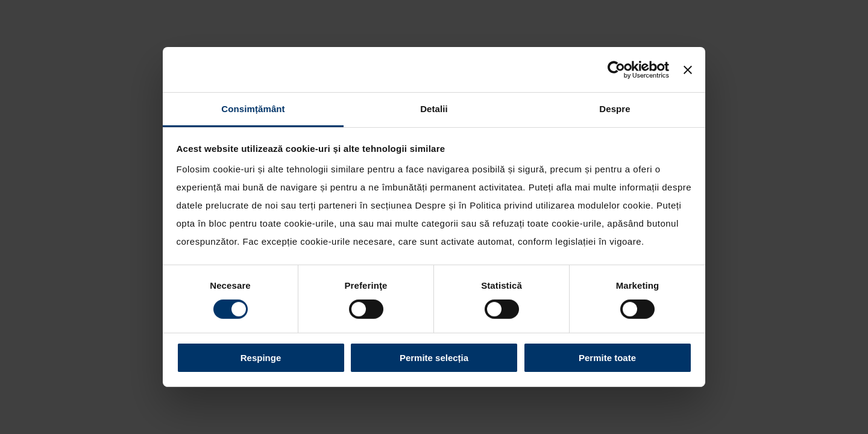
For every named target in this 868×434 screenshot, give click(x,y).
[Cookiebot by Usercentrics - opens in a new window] (616, 69)
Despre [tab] (615, 109)
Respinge (261, 358)
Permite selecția (434, 358)
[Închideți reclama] (688, 69)
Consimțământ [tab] (253, 109)
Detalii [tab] (434, 109)
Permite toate (607, 358)
